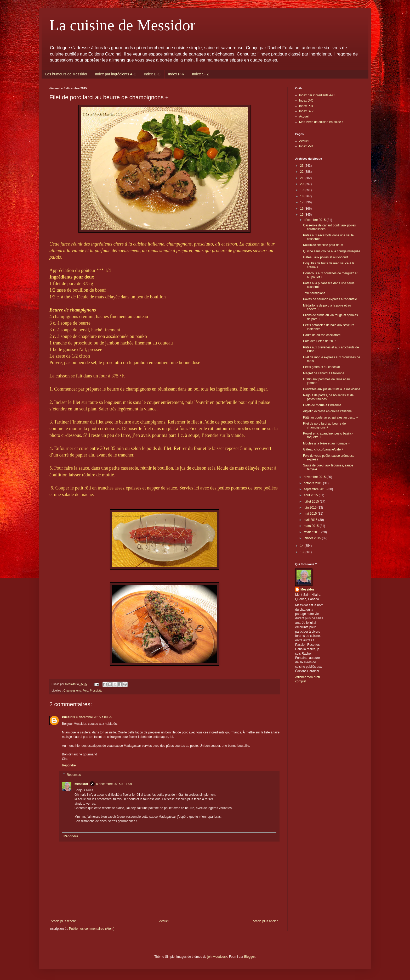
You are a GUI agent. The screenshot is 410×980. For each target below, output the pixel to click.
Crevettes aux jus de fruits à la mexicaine (332, 389)
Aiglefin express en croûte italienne (327, 411)
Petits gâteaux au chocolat (321, 367)
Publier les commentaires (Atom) (92, 929)
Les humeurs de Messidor (66, 74)
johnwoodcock (217, 957)
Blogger (250, 957)
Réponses (74, 775)
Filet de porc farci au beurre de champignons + (324, 425)
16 (302, 209)
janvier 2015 (313, 538)
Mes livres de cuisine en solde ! (321, 122)
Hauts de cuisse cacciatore (322, 335)
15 (302, 215)
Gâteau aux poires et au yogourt (325, 257)
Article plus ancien (266, 921)
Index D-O (152, 74)
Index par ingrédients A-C (116, 74)
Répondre (69, 765)
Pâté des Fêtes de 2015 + (321, 341)
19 (302, 190)
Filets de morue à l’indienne (322, 405)
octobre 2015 (313, 483)
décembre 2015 (315, 220)
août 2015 (311, 495)
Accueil (164, 921)
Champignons (72, 691)
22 (302, 172)
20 (302, 184)
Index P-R (176, 74)
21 (302, 178)
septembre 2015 (316, 489)
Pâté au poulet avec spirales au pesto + (331, 417)
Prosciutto (96, 691)
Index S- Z (200, 74)
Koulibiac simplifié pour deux (323, 245)
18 (302, 196)
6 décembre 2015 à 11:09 (114, 784)
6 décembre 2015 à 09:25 (94, 717)
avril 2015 (311, 520)
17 (302, 202)
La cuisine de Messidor (122, 25)
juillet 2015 (312, 502)
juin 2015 (311, 508)
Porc (85, 691)
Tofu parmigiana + (316, 293)
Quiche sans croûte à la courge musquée (332, 251)
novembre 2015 (315, 477)
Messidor (81, 784)
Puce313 (68, 717)
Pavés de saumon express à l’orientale (330, 299)
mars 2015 (312, 526)
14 (302, 546)
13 (302, 552)
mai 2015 (311, 514)
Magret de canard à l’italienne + (325, 373)
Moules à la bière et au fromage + (326, 443)
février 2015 (313, 532)
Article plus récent (63, 921)
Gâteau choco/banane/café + (323, 449)
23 (302, 166)
